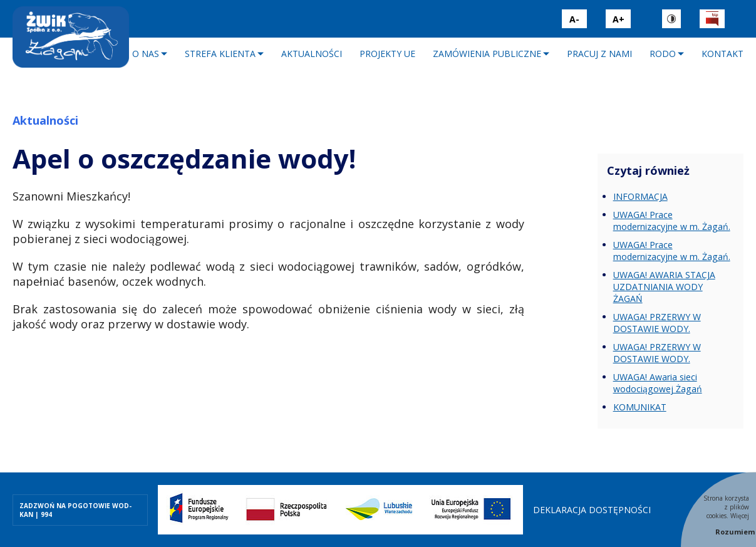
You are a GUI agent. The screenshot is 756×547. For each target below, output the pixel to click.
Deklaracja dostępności (592, 510)
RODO (663, 54)
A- (574, 19)
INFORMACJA (640, 196)
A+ (619, 19)
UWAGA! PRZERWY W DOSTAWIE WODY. (657, 323)
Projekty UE (387, 54)
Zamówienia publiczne (487, 54)
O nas (146, 54)
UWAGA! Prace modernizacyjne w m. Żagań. (671, 221)
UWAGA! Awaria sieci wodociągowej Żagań (657, 383)
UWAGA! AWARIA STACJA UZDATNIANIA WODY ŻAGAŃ (664, 287)
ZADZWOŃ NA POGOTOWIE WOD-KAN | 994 (75, 510)
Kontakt (722, 54)
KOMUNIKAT (640, 407)
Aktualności (312, 54)
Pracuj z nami (599, 54)
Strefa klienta (220, 54)
